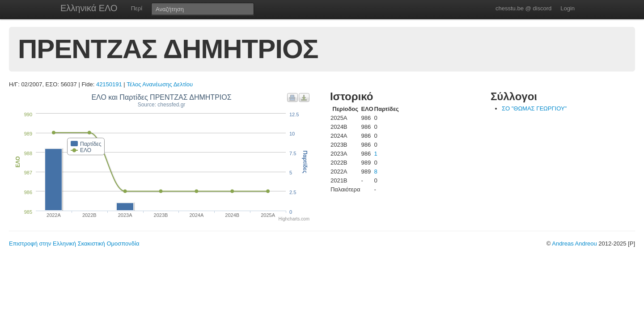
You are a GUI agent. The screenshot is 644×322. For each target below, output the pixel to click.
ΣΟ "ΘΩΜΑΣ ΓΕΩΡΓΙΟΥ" (534, 108)
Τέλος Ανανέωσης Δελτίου (160, 84)
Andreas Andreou (574, 244)
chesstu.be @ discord (523, 8)
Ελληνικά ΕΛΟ (89, 8)
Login (568, 8)
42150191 (109, 84)
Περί (137, 8)
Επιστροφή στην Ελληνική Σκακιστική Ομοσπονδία (74, 244)
